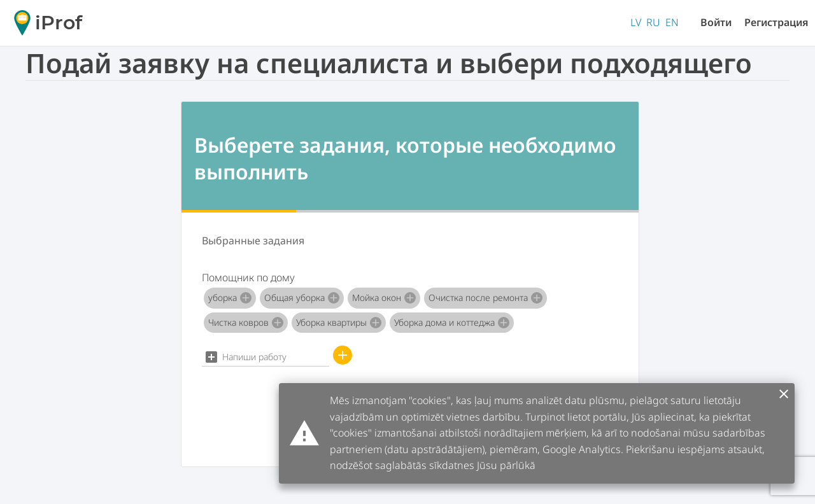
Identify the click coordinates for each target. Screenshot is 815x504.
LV (636, 22)
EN (672, 22)
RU (653, 22)
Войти (716, 22)
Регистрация (776, 22)
